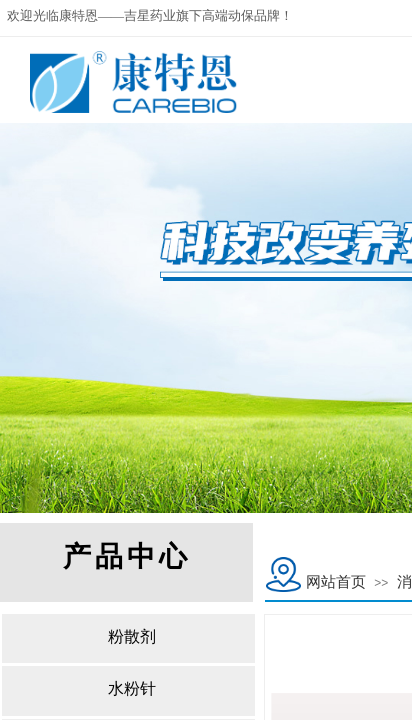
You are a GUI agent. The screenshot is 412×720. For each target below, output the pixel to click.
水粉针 (132, 688)
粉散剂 (132, 636)
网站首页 (336, 582)
